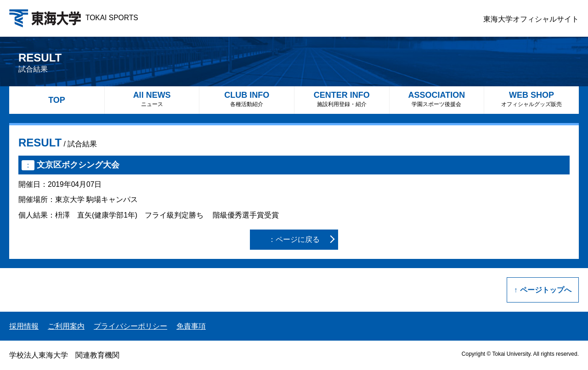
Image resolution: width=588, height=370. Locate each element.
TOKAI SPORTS (74, 18)
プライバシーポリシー (130, 326)
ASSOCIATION (437, 99)
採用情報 (24, 326)
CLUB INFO (247, 99)
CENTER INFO (342, 99)
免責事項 (191, 326)
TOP (57, 100)
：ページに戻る (294, 239)
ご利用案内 (66, 326)
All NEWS (152, 99)
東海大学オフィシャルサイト (531, 19)
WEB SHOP (531, 99)
